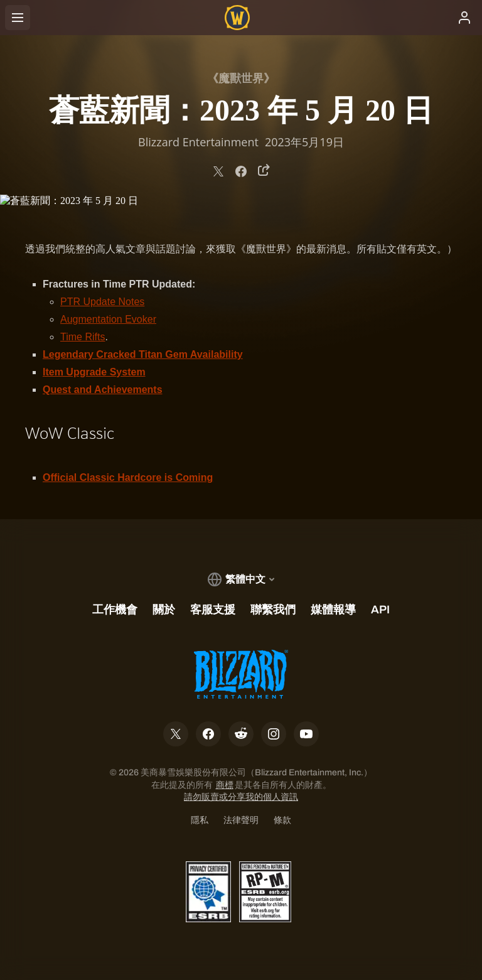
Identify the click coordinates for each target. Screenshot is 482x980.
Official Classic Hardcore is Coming (128, 477)
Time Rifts (83, 337)
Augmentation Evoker (108, 319)
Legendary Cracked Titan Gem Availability (143, 354)
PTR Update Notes (102, 302)
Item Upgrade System (94, 372)
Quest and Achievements (103, 390)
